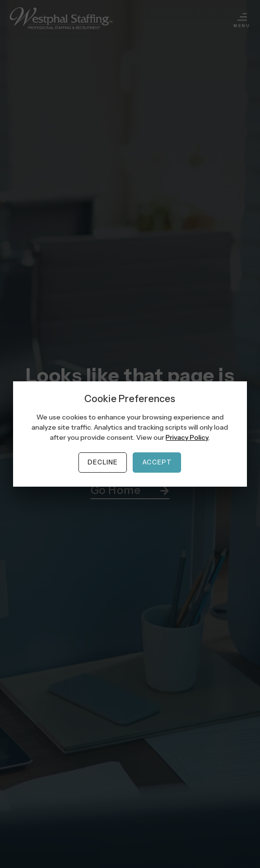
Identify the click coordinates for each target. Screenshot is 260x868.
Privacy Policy (187, 437)
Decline (103, 462)
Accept (157, 462)
